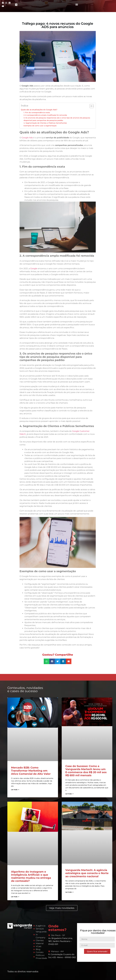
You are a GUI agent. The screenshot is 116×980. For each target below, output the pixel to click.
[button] (77, 5)
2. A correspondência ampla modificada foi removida (45, 115)
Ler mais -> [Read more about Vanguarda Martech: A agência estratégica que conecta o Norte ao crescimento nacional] (69, 892)
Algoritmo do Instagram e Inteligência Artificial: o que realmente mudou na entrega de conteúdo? (31, 876)
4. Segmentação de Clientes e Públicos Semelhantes (45, 123)
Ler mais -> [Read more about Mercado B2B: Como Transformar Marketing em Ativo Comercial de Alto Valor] (15, 790)
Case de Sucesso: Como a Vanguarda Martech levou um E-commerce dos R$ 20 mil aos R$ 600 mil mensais (86, 771)
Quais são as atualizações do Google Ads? (39, 110)
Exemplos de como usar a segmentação (40, 126)
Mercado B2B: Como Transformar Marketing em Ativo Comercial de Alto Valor (31, 771)
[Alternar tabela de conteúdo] (90, 106)
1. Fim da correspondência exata (37, 112)
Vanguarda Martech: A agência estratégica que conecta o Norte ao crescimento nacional (87, 873)
